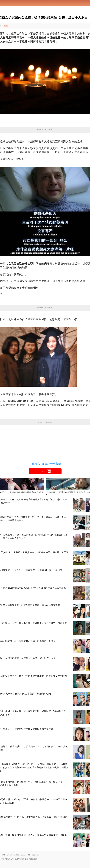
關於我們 (5, 859)
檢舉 (6, 26)
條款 (19, 859)
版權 (27, 859)
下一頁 (45, 471)
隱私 (23, 859)
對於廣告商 (33, 859)
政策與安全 (13, 859)
